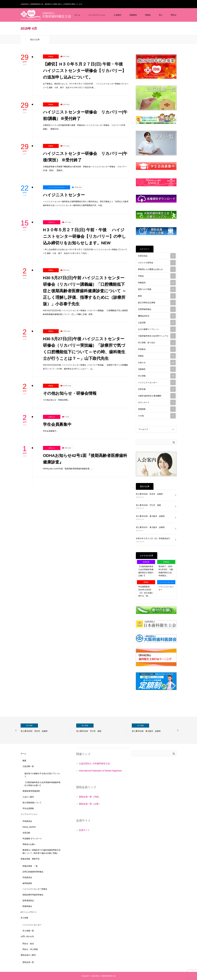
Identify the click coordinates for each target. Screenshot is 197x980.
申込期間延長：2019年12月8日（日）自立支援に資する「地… (146, 591)
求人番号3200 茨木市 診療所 (149, 494)
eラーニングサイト (29, 912)
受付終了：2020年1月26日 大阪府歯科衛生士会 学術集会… (166, 571)
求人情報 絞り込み (157, 343)
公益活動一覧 (28, 766)
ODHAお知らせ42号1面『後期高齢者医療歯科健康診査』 (85, 459)
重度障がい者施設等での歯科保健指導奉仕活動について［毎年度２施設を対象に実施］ (41, 851)
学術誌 (157, 276)
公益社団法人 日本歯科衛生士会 (94, 763)
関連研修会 (27, 906)
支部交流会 (157, 256)
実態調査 (157, 409)
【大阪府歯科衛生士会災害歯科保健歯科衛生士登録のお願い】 (146, 571)
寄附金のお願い (29, 844)
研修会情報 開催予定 (30, 859)
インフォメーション (97, 15)
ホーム (77, 15)
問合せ (174, 15)
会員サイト (84, 830)
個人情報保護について (32, 803)
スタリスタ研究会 (157, 263)
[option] (46, 730)
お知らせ (52, 222)
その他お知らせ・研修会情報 (70, 393)
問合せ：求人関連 (30, 949)
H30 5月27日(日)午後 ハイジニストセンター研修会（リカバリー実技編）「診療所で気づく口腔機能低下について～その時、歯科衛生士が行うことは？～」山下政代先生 (84, 349)
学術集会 (157, 349)
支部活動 (26, 833)
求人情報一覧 (28, 931)
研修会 (148, 15)
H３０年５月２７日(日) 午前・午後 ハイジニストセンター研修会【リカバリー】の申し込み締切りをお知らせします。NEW (84, 236)
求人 (161, 15)
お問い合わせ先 (27, 936)
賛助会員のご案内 (28, 955)
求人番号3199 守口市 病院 (148, 505)
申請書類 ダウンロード (32, 839)
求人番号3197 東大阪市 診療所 (150, 527)
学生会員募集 (28, 808)
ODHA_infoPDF (29, 827)
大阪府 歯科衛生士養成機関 (157, 396)
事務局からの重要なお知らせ (157, 269)
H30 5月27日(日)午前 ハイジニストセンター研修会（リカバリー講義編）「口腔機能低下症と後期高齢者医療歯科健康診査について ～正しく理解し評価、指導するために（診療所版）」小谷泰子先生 (85, 291)
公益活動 (157, 323)
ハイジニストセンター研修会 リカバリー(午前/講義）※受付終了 (85, 115)
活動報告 (133, 15)
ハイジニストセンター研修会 (35, 889)
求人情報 (157, 376)
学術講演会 (27, 821)
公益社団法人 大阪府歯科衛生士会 (103, 976)
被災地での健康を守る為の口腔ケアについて (42, 775)
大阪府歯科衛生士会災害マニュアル (157, 336)
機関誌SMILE (157, 316)
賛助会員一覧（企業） (90, 804)
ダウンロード (157, 402)
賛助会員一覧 (28, 962)
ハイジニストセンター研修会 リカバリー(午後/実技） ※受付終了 (85, 157)
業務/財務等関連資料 (31, 791)
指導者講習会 (28, 901)
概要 (24, 761)
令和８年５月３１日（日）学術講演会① (153, 538)
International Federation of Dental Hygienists (100, 771)
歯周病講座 (27, 883)
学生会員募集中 (57, 424)
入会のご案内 (28, 797)
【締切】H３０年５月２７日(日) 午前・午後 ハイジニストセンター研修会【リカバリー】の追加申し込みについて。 (86, 71)
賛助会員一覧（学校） (90, 797)
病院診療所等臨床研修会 (33, 895)
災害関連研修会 (157, 309)
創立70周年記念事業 (157, 303)
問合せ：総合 (28, 944)
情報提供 (157, 283)
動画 (157, 296)
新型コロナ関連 (157, 289)
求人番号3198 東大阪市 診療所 (150, 516)
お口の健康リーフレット (157, 329)
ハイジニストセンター (57, 187)
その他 (157, 416)
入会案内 (117, 15)
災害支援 (157, 389)
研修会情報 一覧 (30, 866)
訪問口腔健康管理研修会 (33, 872)
